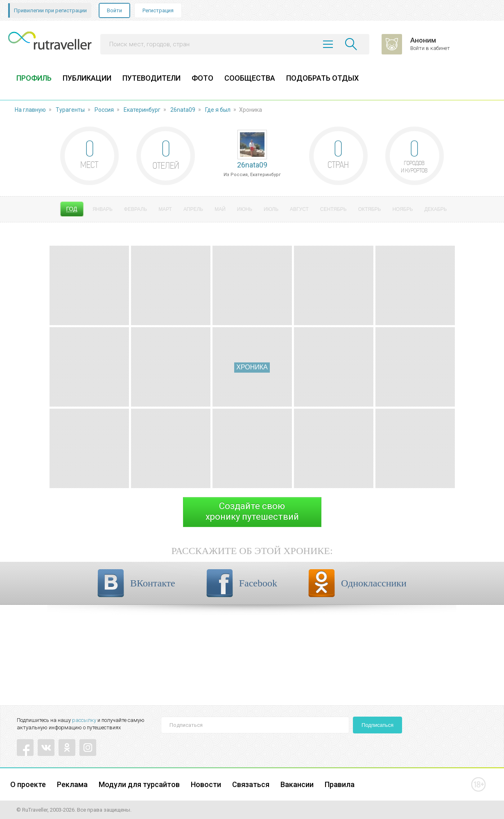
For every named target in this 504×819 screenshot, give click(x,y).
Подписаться (377, 725)
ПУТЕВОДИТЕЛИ (151, 78)
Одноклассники (374, 583)
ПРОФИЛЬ (34, 78)
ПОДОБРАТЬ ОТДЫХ (322, 78)
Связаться (251, 784)
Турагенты (70, 110)
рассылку (84, 720)
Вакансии (297, 784)
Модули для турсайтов (139, 784)
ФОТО (202, 78)
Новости (206, 784)
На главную (30, 110)
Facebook (258, 583)
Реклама (72, 784)
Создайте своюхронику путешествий (252, 511)
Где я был (218, 110)
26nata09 (183, 110)
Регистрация (158, 10)
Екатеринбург (142, 110)
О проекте (28, 784)
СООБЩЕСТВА (250, 78)
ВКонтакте (153, 583)
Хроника (252, 367)
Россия (104, 110)
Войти (114, 10)
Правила (340, 784)
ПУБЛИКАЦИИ (87, 78)
